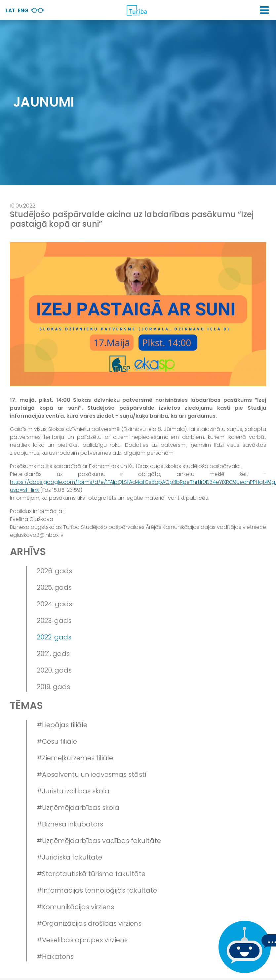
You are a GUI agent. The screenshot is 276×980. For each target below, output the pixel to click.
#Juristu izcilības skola (73, 791)
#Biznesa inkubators (70, 824)
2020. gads (54, 670)
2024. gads (54, 604)
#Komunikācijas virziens (75, 907)
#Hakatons (55, 957)
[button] (264, 10)
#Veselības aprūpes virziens (82, 940)
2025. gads (54, 587)
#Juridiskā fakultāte (69, 857)
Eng (23, 10)
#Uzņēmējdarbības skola (78, 808)
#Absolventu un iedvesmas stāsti (91, 774)
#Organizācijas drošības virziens (89, 923)
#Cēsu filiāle (57, 741)
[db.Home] (137, 10)
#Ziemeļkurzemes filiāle (75, 758)
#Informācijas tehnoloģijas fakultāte (97, 890)
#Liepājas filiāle (62, 725)
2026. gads (54, 571)
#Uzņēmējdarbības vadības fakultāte (99, 841)
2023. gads (54, 621)
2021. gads (53, 654)
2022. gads (54, 637)
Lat (10, 10)
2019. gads (53, 687)
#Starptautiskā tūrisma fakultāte (91, 874)
